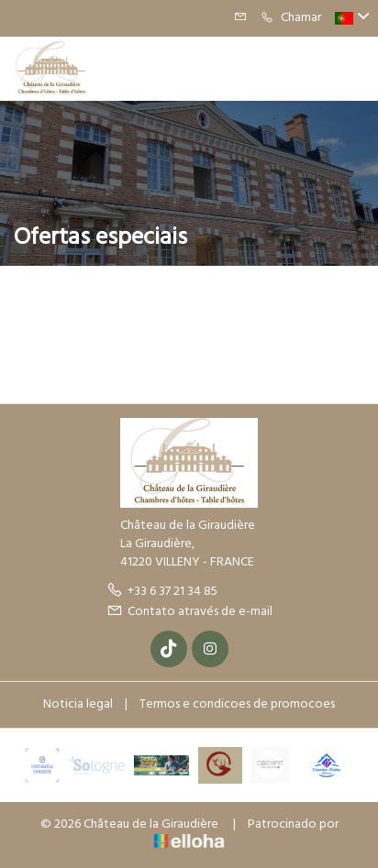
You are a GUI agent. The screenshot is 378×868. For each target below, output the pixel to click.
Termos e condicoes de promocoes (237, 704)
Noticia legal (78, 704)
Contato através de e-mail (189, 612)
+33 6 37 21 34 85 (162, 592)
